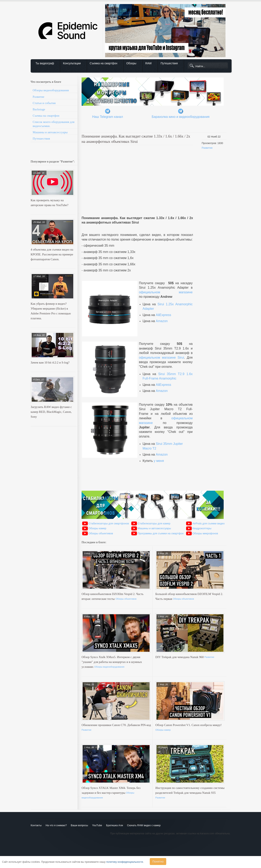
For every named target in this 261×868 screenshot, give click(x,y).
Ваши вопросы (79, 825)
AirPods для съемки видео (209, 523)
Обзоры (131, 63)
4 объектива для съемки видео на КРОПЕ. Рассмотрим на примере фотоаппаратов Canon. (52, 254)
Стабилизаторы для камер (154, 523)
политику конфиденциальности (125, 862)
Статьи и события (44, 103)
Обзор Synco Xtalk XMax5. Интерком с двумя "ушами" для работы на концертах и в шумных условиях (112, 662)
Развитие (38, 97)
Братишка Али (115, 825)
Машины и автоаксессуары (50, 132)
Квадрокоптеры (202, 528)
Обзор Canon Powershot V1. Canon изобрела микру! (189, 725)
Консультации (72, 63)
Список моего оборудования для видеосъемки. (54, 124)
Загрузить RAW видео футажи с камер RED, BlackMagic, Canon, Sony (51, 412)
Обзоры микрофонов (205, 533)
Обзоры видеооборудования (51, 90)
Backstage (39, 109)
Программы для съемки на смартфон (161, 533)
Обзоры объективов (101, 533)
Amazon (162, 321)
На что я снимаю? (56, 825)
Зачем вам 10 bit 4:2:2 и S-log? (50, 362)
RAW (149, 63)
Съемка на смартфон (104, 63)
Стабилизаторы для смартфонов (109, 523)
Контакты (36, 825)
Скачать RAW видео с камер (144, 825)
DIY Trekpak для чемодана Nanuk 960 (180, 657)
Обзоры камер (97, 528)
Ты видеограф (45, 63)
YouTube (97, 825)
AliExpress (164, 315)
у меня (159, 461)
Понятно (158, 862)
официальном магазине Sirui (161, 358)
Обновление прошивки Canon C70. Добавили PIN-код (116, 725)
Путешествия (169, 63)
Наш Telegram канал (107, 117)
